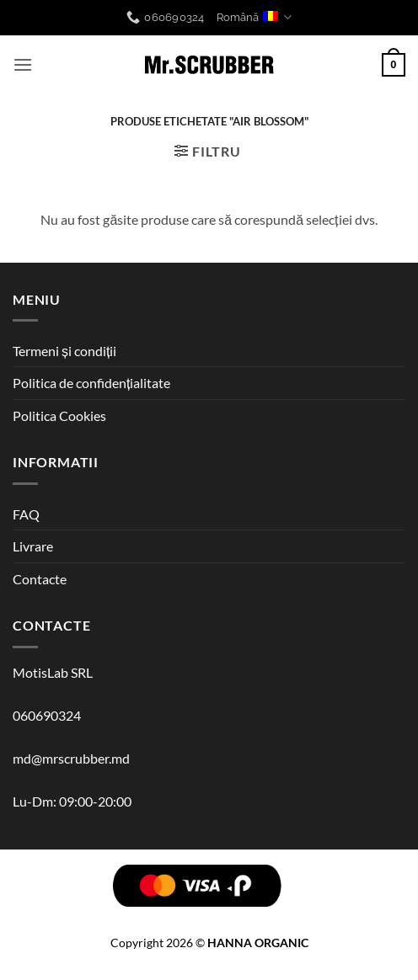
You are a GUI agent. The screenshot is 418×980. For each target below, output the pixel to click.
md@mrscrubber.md (71, 758)
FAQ (26, 514)
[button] (23, 64)
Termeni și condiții (64, 351)
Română (254, 17)
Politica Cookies (59, 415)
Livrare (33, 546)
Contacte (40, 579)
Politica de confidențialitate (91, 383)
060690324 (47, 715)
